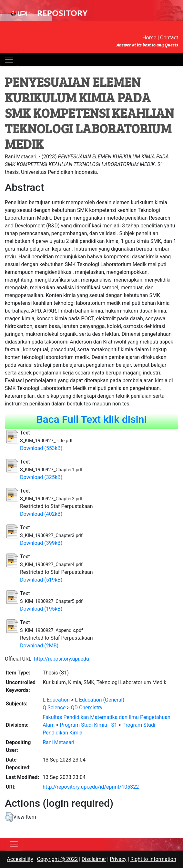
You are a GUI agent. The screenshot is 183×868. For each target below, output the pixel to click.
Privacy (118, 859)
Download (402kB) (41, 514)
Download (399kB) (41, 543)
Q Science (54, 708)
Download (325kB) (41, 477)
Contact (169, 38)
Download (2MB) (39, 646)
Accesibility (20, 859)
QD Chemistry (86, 708)
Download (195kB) (41, 609)
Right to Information (153, 859)
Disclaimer (94, 859)
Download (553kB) (41, 448)
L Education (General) (100, 700)
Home (149, 38)
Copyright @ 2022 (57, 859)
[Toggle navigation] (9, 60)
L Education (56, 700)
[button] (9, 817)
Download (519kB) (41, 580)
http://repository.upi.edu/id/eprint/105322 (91, 787)
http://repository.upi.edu (61, 659)
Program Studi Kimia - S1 (89, 725)
